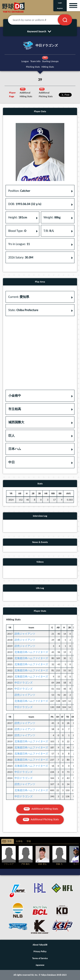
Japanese (40, 965)
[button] (40, 396)
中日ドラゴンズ (24, 683)
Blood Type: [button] (17, 231)
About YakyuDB (40, 945)
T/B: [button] (49, 231)
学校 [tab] (29, 841)
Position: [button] (19, 191)
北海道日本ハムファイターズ (31, 652)
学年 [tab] (10, 841)
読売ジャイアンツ (25, 634)
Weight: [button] (52, 217)
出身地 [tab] (19, 841)
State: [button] (23, 310)
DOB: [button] (25, 204)
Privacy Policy (40, 951)
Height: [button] (18, 217)
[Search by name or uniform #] (38, 20)
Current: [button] (19, 297)
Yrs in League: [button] (19, 244)
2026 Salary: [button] (21, 257)
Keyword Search (40, 31)
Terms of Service (40, 958)
